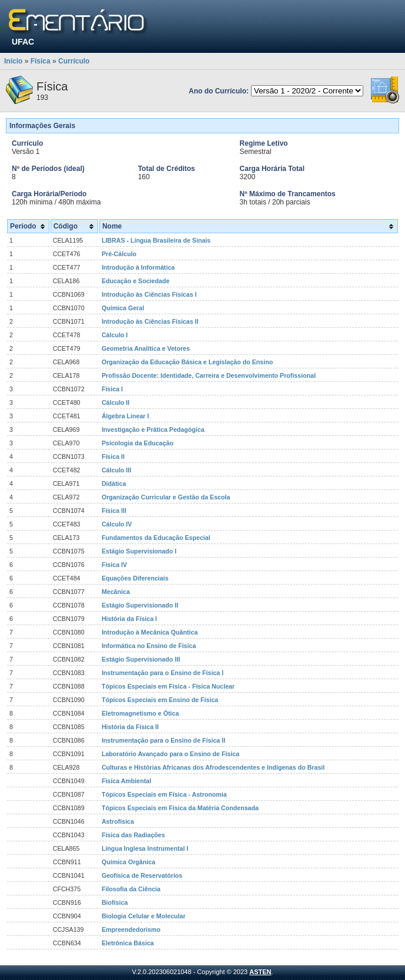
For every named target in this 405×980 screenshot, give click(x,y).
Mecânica (116, 592)
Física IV (114, 565)
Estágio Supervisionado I (139, 551)
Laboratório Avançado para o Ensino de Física (170, 754)
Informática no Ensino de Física (149, 646)
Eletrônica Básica (128, 943)
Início (13, 61)
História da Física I (129, 619)
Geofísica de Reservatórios (142, 875)
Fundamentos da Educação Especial (156, 538)
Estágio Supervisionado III (141, 659)
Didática (114, 484)
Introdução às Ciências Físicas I (149, 294)
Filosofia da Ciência (131, 889)
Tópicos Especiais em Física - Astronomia (164, 794)
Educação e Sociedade (136, 281)
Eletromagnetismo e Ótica (140, 713)
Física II (113, 457)
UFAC (23, 42)
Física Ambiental (126, 781)
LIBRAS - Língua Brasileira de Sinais (156, 240)
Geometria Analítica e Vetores (146, 348)
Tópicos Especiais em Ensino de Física (160, 700)
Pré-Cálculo (119, 254)
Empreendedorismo (131, 929)
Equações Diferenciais (135, 578)
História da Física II (130, 727)
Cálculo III (116, 470)
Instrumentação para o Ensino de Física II (163, 740)
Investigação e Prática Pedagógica (153, 429)
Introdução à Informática (138, 267)
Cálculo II (116, 402)
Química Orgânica (128, 862)
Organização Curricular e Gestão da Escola (166, 497)
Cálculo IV (117, 524)
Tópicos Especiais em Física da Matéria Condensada (180, 808)
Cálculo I (115, 335)
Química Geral (123, 308)
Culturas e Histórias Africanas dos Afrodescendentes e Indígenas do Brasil (213, 767)
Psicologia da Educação (138, 443)
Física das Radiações (133, 835)
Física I (112, 389)
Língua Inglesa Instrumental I (145, 848)
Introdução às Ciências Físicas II (150, 321)
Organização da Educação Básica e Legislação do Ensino (187, 362)
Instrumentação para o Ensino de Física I (163, 673)
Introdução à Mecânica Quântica (150, 632)
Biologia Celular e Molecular (144, 916)
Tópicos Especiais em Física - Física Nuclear (168, 686)
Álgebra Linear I (125, 416)
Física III (114, 511)
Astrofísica (118, 821)
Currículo (74, 61)
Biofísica (115, 902)
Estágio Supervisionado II (140, 605)
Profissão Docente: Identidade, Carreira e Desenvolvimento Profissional (209, 375)
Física (41, 61)
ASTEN (260, 972)
